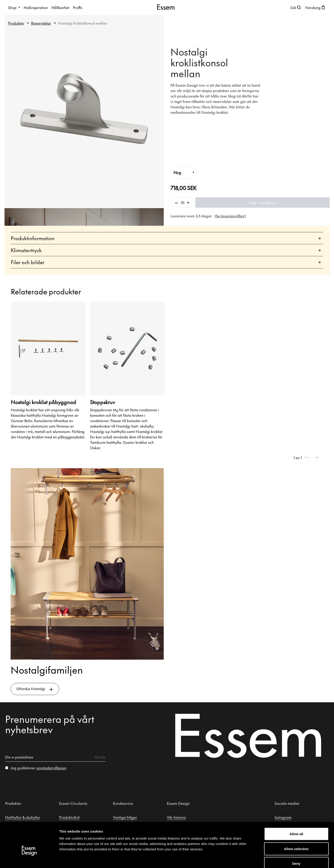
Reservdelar (41, 23)
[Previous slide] (307, 458)
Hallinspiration (36, 7)
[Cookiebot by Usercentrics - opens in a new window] (29, 859)
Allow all (296, 809)
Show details (236, 859)
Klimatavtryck (166, 250)
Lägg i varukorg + (263, 202)
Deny (296, 838)
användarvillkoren (51, 768)
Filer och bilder (166, 262)
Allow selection (296, 824)
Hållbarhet (60, 7)
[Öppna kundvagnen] (315, 7)
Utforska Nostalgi (35, 689)
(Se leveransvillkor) (230, 216)
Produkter (16, 23)
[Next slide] (316, 458)
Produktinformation (166, 238)
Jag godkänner (38, 768)
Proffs (78, 7)
